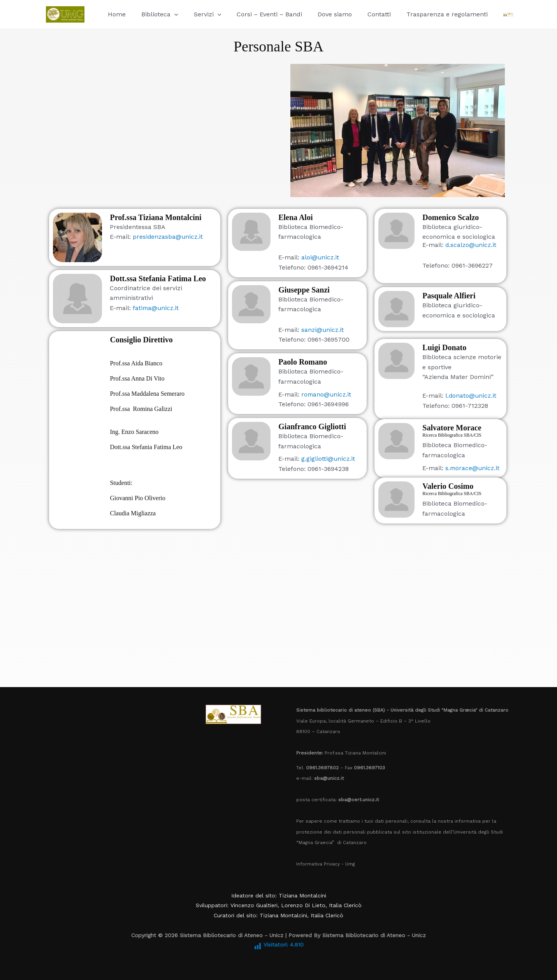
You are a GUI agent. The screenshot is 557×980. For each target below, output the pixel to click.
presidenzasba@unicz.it (169, 237)
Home (115, 14)
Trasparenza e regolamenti (427, 14)
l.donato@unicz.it (471, 396)
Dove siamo (321, 14)
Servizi (200, 14)
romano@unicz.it (327, 394)
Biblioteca (155, 14)
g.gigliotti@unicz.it (329, 459)
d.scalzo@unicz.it (472, 245)
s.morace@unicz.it (472, 468)
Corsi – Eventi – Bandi (258, 14)
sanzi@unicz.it (323, 330)
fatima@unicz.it (156, 308)
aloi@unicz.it (321, 257)
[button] (170, 14)
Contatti (362, 14)
